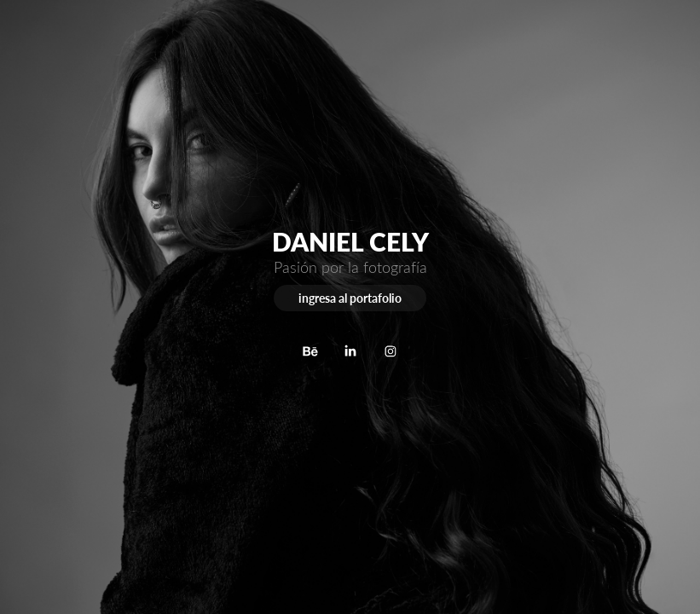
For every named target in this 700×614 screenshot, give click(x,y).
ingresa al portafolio (350, 298)
